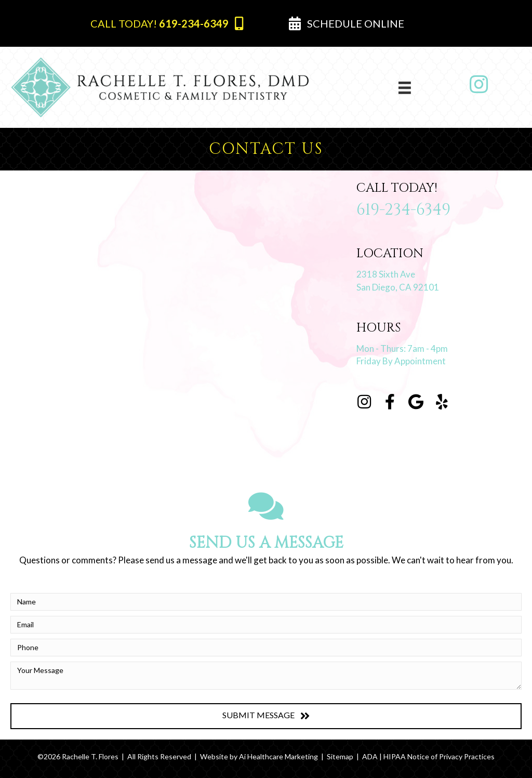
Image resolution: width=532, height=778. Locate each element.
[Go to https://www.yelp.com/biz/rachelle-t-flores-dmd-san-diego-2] (442, 403)
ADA (370, 756)
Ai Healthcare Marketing (278, 756)
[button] (167, 23)
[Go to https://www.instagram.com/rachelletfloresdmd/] (479, 85)
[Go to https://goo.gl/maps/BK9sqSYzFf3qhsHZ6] (439, 272)
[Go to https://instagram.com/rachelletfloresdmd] (364, 403)
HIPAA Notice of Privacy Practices (439, 756)
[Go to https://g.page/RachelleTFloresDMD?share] (416, 403)
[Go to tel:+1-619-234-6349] (439, 203)
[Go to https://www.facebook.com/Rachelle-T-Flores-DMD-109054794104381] (390, 403)
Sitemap (340, 756)
